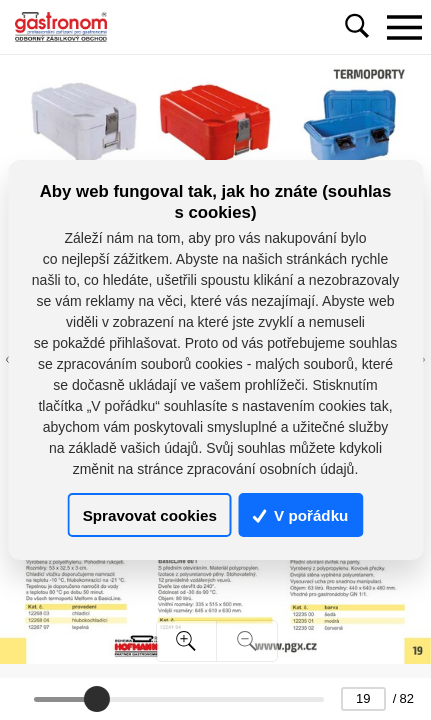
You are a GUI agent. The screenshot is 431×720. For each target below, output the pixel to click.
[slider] (97, 699)
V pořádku (301, 515)
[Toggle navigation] (404, 27)
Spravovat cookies (150, 515)
